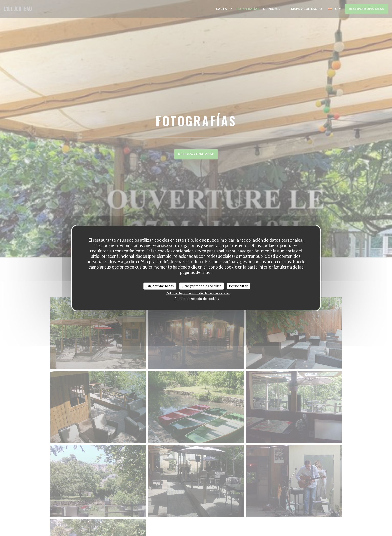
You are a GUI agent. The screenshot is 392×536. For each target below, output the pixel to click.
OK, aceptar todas (160, 286)
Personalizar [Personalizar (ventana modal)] (238, 286)
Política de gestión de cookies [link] (197, 298)
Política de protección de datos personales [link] (198, 293)
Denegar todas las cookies (201, 286)
